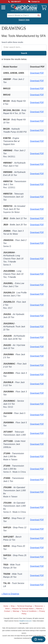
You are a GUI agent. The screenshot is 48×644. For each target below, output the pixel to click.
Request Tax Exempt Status (23, 609)
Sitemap (16, 611)
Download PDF (37, 73)
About (7, 609)
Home (6, 606)
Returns (39, 609)
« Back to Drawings (10, 594)
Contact (7, 611)
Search (24, 53)
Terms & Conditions (29, 611)
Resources (39, 606)
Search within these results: (12, 42)
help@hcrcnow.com (25, 621)
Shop (13, 606)
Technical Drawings (25, 606)
